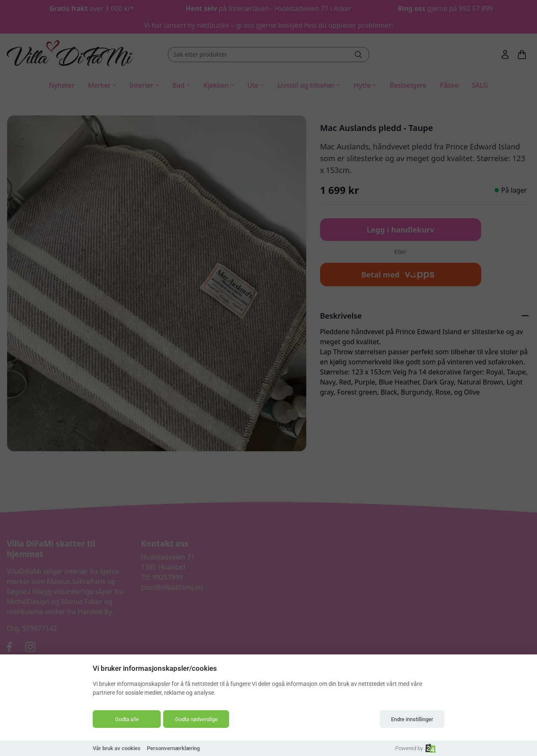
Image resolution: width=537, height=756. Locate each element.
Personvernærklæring (173, 748)
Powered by (415, 748)
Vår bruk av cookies (117, 748)
